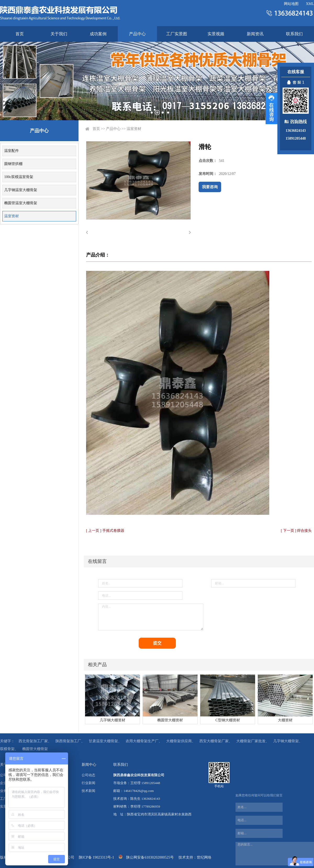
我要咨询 (210, 187)
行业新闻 (88, 783)
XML (310, 4)
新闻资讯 (255, 34)
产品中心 (137, 34)
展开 (271, 109)
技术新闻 (88, 791)
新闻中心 (89, 765)
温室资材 (12, 216)
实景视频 (216, 34)
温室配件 (12, 151)
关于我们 (59, 34)
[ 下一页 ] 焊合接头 (296, 531)
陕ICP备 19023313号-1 (96, 857)
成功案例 (98, 34)
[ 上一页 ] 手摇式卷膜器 (105, 531)
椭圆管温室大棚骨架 (21, 203)
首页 (20, 34)
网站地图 (291, 4)
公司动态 (88, 775)
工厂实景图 (177, 34)
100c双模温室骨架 (19, 177)
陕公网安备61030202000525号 (150, 857)
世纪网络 (204, 857)
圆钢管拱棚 (13, 164)
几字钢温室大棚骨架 (21, 190)
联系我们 (294, 34)
